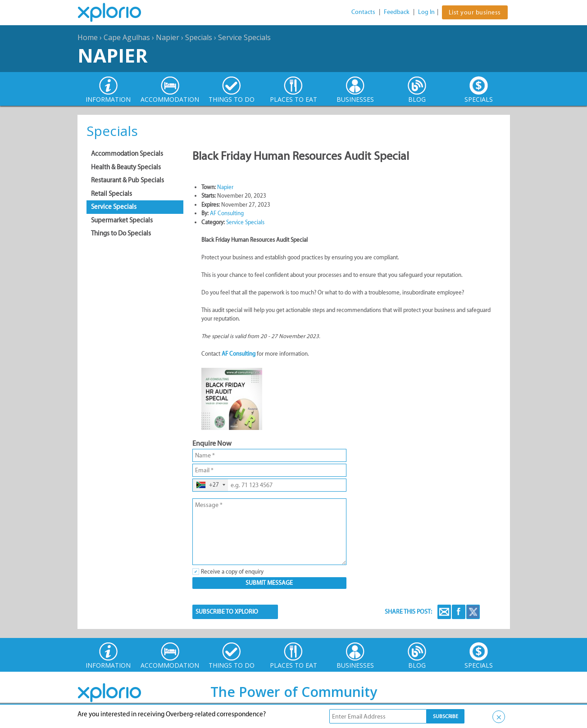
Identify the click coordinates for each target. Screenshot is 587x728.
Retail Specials (111, 194)
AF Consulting (227, 213)
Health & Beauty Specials (126, 167)
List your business (475, 12)
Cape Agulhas (127, 37)
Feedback (397, 12)
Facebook (459, 612)
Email (444, 612)
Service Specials (244, 37)
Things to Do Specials (121, 233)
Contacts (363, 12)
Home (88, 37)
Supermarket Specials (122, 220)
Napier (168, 37)
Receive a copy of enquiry (232, 572)
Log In (426, 12)
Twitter (473, 612)
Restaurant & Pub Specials (127, 180)
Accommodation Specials (127, 154)
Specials (199, 37)
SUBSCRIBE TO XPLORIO (227, 612)
